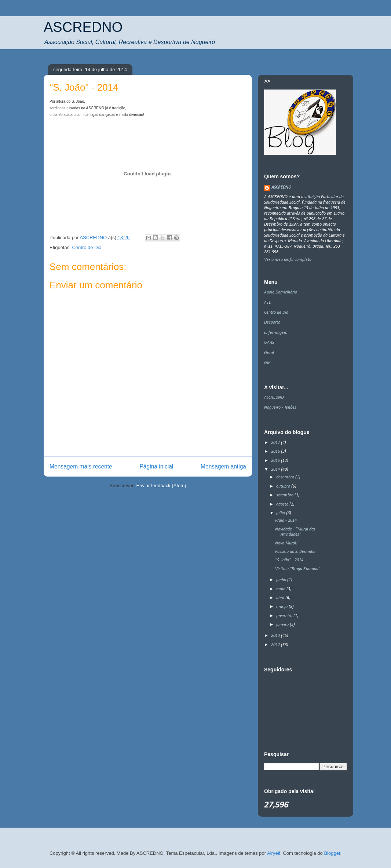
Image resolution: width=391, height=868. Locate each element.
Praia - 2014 (286, 521)
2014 (276, 470)
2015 (276, 461)
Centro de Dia (87, 247)
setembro (285, 495)
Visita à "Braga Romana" (298, 569)
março (282, 607)
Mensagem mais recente (81, 466)
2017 (276, 443)
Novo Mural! (286, 543)
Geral (269, 353)
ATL (267, 303)
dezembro (286, 477)
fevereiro (285, 616)
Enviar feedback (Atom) (161, 486)
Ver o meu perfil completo (288, 260)
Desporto (272, 322)
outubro (284, 486)
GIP (267, 363)
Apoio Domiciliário (281, 292)
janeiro (283, 625)
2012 (276, 645)
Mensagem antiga (223, 466)
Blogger (332, 853)
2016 (276, 452)
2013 (276, 636)
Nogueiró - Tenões (280, 408)
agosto (283, 504)
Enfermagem (276, 333)
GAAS (269, 343)
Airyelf (274, 853)
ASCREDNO (83, 27)
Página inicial (156, 466)
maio (281, 589)
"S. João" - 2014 (289, 560)
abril (281, 598)
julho (281, 513)
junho (282, 580)
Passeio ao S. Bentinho (295, 552)
